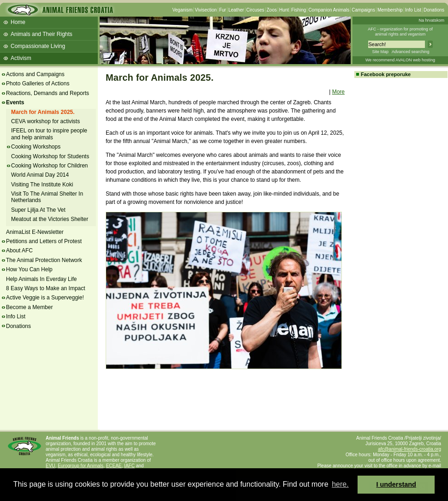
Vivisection (206, 10)
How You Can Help (29, 269)
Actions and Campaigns (35, 74)
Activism (21, 58)
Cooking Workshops (36, 147)
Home (18, 22)
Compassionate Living (38, 46)
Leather (236, 10)
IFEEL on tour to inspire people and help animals (49, 134)
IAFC (129, 466)
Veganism (182, 10)
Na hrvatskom (431, 20)
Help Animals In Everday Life (41, 279)
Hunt (284, 10)
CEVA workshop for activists (45, 121)
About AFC (19, 250)
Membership (390, 10)
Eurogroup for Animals (81, 466)
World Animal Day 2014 (40, 175)
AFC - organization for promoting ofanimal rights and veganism (400, 32)
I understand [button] (396, 484)
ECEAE (114, 466)
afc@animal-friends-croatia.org (409, 449)
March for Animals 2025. (43, 112)
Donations (434, 10)
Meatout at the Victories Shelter (50, 219)
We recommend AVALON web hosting (400, 60)
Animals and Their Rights (42, 34)
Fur (223, 10)
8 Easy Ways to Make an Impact (46, 288)
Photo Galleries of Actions (38, 83)
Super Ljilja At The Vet (38, 210)
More (338, 92)
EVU (51, 466)
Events (15, 102)
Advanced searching (411, 52)
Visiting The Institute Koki (42, 185)
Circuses (255, 10)
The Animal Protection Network (44, 260)
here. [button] (340, 484)
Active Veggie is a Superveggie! (45, 298)
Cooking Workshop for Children (50, 166)
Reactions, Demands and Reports (48, 93)
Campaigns (363, 10)
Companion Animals (329, 10)
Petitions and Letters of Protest (44, 241)
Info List (413, 10)
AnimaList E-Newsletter (35, 232)
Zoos (272, 10)
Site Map (380, 52)
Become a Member (29, 307)
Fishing (299, 10)
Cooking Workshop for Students (50, 156)
